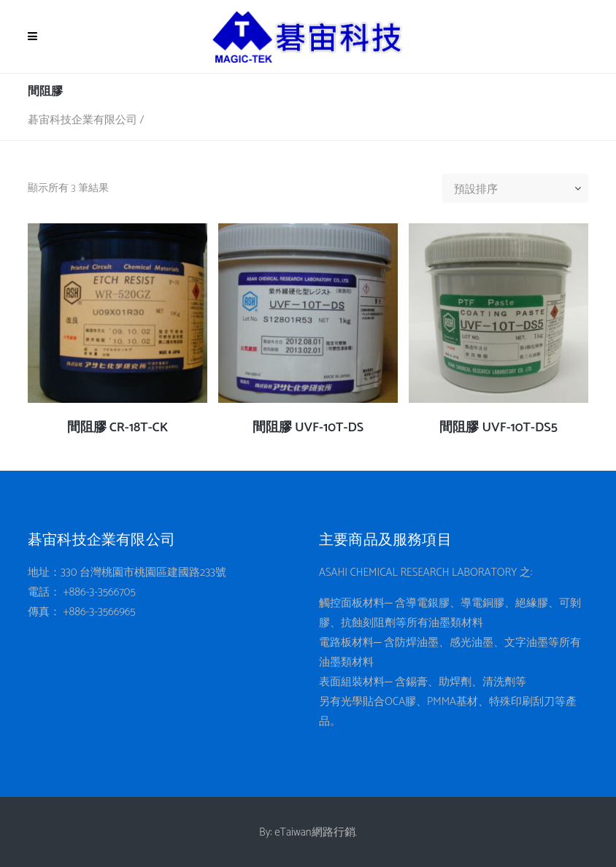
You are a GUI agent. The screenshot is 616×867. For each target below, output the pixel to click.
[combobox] (521, 190)
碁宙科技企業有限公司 (82, 120)
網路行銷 (334, 832)
